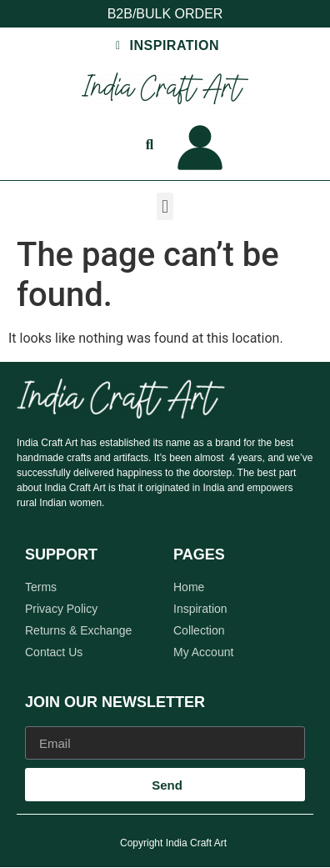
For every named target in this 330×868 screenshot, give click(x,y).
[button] (165, 206)
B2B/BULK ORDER (165, 14)
